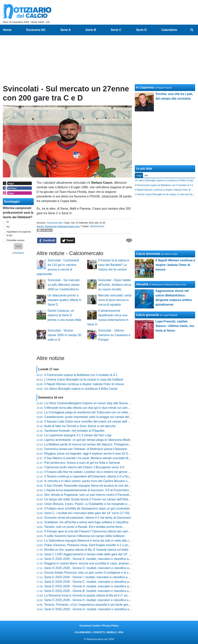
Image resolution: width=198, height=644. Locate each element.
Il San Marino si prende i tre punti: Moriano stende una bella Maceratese (93, 458)
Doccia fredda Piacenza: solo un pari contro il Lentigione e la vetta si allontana (97, 573)
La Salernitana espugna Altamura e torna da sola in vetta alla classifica (92, 541)
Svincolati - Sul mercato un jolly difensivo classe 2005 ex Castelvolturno (64, 285)
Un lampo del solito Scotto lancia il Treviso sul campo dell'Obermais (90, 499)
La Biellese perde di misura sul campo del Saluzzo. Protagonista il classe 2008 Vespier (103, 444)
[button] (18, 246)
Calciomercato (54, 223)
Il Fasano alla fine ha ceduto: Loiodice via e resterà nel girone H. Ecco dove (95, 472)
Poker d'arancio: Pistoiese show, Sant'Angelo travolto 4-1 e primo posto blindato (98, 545)
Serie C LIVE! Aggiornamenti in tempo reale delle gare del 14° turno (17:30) (95, 554)
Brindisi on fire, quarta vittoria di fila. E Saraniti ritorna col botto (86, 550)
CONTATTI (99, 632)
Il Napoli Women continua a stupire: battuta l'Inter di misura (84, 384)
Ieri (146, 175)
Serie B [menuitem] (91, 30)
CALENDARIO (83, 632)
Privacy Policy (110, 626)
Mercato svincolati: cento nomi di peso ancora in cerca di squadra (115, 300)
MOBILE (112, 632)
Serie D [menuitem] (141, 30)
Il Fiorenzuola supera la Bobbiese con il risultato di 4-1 (81, 375)
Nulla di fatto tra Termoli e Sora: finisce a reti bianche (80, 426)
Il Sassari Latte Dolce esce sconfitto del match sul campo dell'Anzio (90, 421)
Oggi (139, 175)
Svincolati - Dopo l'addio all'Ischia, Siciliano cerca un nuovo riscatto (115, 285)
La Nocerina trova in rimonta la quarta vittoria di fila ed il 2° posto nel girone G (97, 595)
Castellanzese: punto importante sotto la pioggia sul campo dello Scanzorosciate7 (100, 417)
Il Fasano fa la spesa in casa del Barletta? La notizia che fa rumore (114, 265)
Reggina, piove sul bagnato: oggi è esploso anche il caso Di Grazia (90, 454)
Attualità (142, 284)
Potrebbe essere (16, 240)
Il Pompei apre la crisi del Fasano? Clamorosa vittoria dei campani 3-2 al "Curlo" (98, 531)
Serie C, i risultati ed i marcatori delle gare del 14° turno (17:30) (87, 513)
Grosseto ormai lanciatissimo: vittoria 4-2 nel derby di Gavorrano (88, 518)
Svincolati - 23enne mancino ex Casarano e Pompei (114, 335)
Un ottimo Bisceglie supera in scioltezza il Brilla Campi (81, 389)
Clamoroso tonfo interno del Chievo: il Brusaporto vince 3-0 (84, 467)
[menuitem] (192, 30)
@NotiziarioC (97, 226)
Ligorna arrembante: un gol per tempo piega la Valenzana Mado (87, 440)
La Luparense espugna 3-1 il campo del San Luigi (78, 435)
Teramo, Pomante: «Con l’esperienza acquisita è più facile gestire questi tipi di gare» (101, 605)
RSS (121, 632)
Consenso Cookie (90, 626)
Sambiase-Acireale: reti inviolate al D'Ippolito (74, 431)
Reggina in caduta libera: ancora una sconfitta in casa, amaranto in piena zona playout (103, 563)
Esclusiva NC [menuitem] (36, 30)
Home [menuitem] (7, 30)
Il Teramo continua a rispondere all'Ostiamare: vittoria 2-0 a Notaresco (91, 476)
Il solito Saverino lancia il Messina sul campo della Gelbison (85, 536)
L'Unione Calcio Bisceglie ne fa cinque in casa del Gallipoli (84, 380)
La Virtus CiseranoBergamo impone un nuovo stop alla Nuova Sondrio (92, 403)
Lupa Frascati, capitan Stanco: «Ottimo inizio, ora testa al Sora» (175, 326)
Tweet (68, 241)
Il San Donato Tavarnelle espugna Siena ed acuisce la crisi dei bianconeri (94, 486)
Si (8, 222)
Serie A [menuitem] (66, 30)
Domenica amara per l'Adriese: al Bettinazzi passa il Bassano (86, 449)
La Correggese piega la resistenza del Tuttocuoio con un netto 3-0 (89, 412)
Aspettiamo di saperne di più (19, 233)
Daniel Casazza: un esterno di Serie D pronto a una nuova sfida (64, 315)
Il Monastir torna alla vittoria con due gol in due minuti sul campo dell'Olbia (94, 408)
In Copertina (145, 87)
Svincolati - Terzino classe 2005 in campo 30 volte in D (64, 335)
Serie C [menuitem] (116, 30)
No (8, 227)
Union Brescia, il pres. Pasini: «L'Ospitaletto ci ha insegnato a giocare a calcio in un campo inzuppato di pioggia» (120, 504)
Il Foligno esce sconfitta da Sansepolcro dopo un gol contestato (87, 508)
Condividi (47, 241)
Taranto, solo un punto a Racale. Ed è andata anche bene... (84, 527)
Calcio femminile (148, 254)
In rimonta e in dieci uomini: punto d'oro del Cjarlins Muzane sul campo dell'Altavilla (100, 481)
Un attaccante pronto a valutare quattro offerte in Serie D (65, 300)
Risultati (18, 253)
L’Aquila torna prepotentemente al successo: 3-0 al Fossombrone (88, 490)
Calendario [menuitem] (169, 30)
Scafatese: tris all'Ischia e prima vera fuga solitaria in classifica (86, 522)
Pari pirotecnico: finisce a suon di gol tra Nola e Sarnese (82, 463)
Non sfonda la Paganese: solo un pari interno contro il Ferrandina (88, 495)
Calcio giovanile (148, 315)
